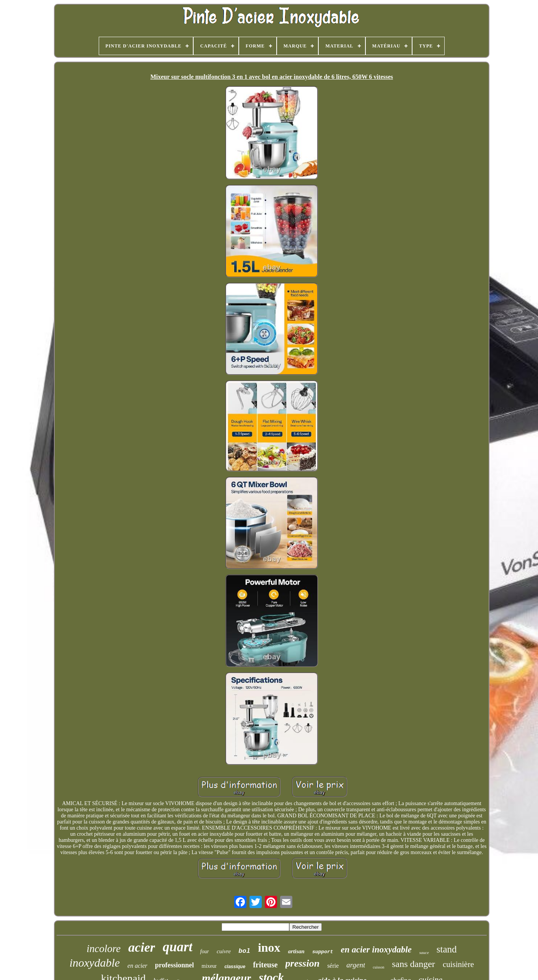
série (333, 966)
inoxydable (95, 963)
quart (178, 947)
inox (269, 947)
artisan (296, 951)
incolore (104, 949)
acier (142, 947)
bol (244, 951)
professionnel (174, 965)
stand (447, 949)
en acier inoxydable (376, 950)
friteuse (265, 965)
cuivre (224, 951)
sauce (424, 952)
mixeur (209, 966)
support (323, 952)
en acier (137, 966)
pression (303, 963)
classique (235, 967)
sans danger (413, 964)
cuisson (378, 967)
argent (356, 965)
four (205, 951)
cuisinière (458, 964)
